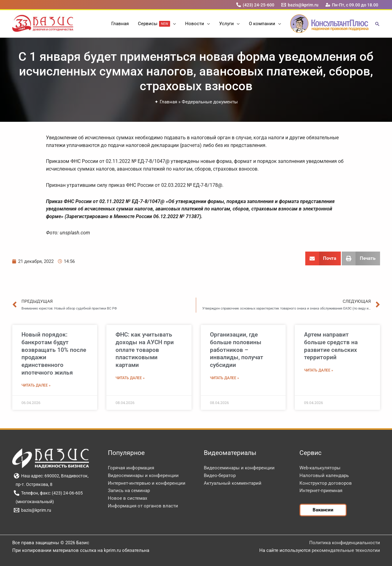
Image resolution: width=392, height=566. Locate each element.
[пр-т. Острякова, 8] (33, 484)
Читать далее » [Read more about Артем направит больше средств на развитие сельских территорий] (319, 370)
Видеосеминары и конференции (143, 476)
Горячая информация (131, 468)
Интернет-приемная (321, 491)
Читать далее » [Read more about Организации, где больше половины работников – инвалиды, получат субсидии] (225, 378)
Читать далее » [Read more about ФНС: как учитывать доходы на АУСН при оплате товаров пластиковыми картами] (130, 378)
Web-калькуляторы (320, 468)
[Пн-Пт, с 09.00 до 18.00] (352, 5)
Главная (168, 102)
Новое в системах (127, 498)
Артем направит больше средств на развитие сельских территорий (331, 346)
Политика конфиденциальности (345, 543)
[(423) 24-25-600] (255, 5)
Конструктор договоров (326, 483)
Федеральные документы (210, 102)
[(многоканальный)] (34, 502)
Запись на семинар (129, 491)
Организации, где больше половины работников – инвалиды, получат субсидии (237, 350)
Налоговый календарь (324, 476)
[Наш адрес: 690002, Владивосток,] (51, 476)
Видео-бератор (220, 476)
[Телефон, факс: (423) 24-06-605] (48, 493)
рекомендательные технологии (346, 550)
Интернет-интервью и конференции (147, 483)
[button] (173, 24)
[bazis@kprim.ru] (300, 5)
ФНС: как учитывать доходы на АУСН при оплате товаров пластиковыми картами (145, 350)
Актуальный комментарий (233, 483)
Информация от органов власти (143, 506)
